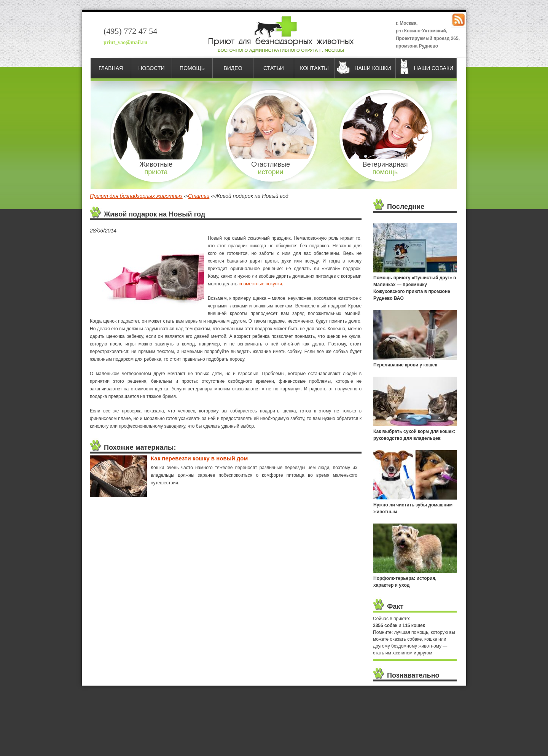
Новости (151, 68)
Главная (111, 68)
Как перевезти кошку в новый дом (199, 458)
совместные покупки (260, 284)
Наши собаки (434, 68)
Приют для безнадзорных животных (136, 196)
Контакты (314, 68)
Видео (233, 68)
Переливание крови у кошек (405, 365)
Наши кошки (373, 68)
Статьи (274, 68)
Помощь (192, 68)
